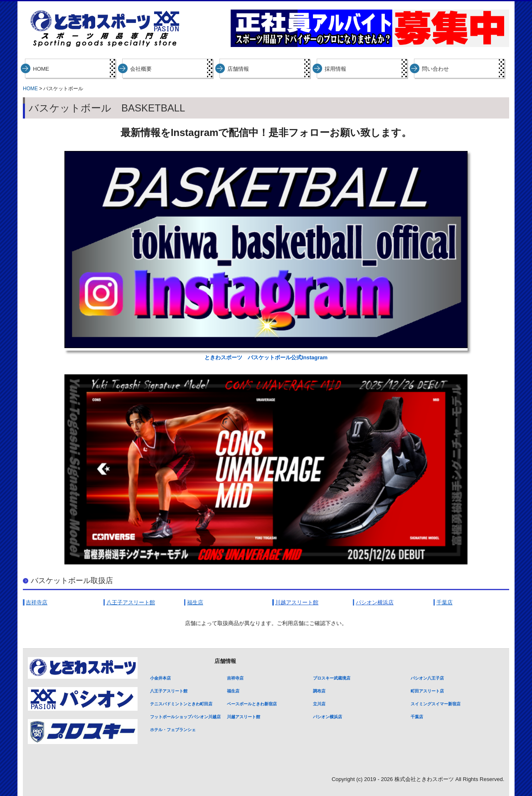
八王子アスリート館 (169, 691)
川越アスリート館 (244, 717)
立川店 (319, 704)
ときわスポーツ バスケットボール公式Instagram (266, 357)
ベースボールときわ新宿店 (252, 704)
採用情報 (335, 69)
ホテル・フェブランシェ (173, 730)
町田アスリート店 (427, 691)
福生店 (233, 691)
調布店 (319, 691)
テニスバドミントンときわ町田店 (181, 704)
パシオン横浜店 (328, 717)
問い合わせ (435, 69)
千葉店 (417, 717)
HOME (41, 69)
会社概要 (141, 69)
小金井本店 (160, 678)
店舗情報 (238, 69)
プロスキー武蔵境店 (332, 678)
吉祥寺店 (235, 678)
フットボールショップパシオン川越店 (185, 717)
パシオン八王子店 (427, 678)
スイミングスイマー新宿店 (436, 704)
